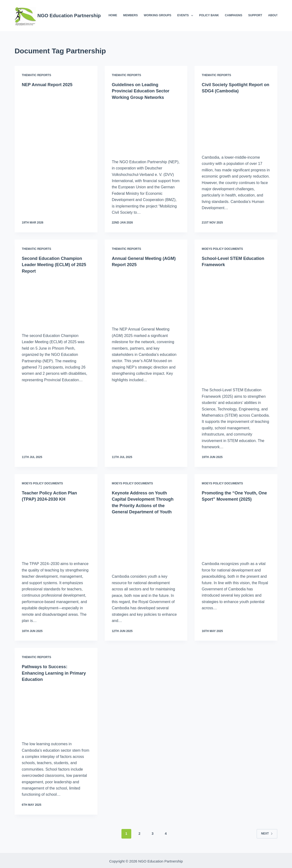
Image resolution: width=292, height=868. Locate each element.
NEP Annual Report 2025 (50, 84)
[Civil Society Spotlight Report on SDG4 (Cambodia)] (236, 123)
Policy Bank (209, 15)
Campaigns (234, 15)
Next (267, 832)
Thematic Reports (36, 75)
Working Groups (157, 15)
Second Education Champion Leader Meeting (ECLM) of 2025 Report (55, 264)
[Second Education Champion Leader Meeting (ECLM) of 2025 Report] (56, 301)
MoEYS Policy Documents (222, 249)
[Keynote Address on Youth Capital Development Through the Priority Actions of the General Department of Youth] (146, 542)
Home (113, 15)
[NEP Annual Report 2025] (56, 122)
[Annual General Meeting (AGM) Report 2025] (146, 295)
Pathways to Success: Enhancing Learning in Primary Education (48, 672)
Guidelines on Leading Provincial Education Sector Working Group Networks (144, 91)
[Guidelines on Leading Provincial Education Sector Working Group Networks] (146, 128)
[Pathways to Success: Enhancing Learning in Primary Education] (56, 709)
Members (130, 15)
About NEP (277, 15)
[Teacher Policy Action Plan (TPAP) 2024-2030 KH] (56, 529)
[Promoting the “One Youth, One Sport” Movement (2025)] (236, 529)
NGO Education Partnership (69, 16)
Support (255, 15)
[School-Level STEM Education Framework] (236, 325)
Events (186, 16)
